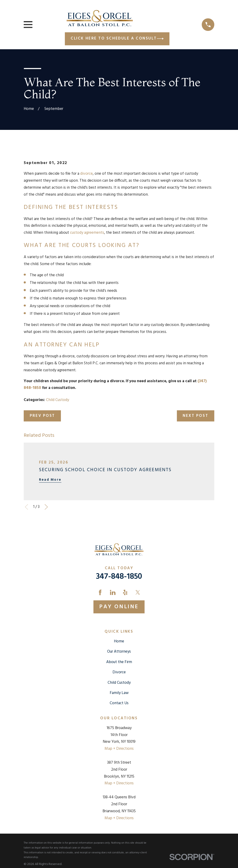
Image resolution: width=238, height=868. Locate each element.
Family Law (119, 693)
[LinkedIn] (113, 592)
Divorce (119, 672)
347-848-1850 (119, 577)
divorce (86, 174)
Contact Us (119, 703)
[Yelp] (125, 592)
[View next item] (46, 507)
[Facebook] (100, 592)
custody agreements (87, 233)
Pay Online (119, 607)
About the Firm (119, 662)
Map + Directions (119, 749)
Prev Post (42, 416)
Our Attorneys (119, 652)
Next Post (195, 416)
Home (119, 641)
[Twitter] (138, 592)
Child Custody (58, 400)
